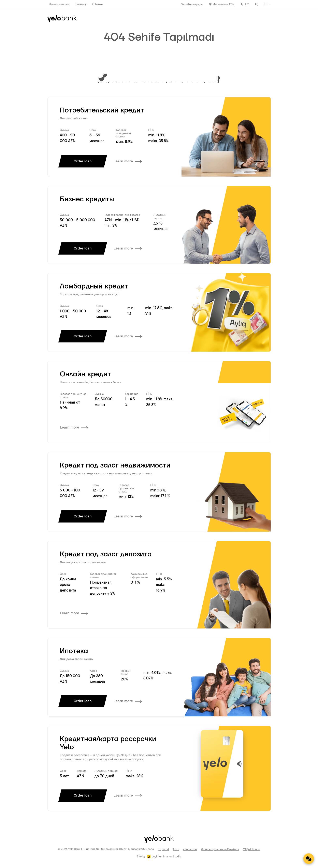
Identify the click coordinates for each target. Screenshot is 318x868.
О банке (98, 4)
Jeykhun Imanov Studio (166, 857)
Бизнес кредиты (87, 199)
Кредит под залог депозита (106, 554)
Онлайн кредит (85, 374)
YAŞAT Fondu (252, 850)
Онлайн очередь (192, 5)
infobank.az (190, 850)
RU (266, 4)
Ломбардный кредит (94, 286)
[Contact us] (309, 859)
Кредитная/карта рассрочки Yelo (108, 743)
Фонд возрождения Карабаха (220, 850)
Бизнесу (81, 4)
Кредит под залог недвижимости (115, 465)
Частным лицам (59, 4)
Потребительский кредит (102, 110)
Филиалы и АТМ (224, 5)
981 (247, 5)
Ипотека (74, 651)
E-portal (164, 850)
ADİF (176, 850)
